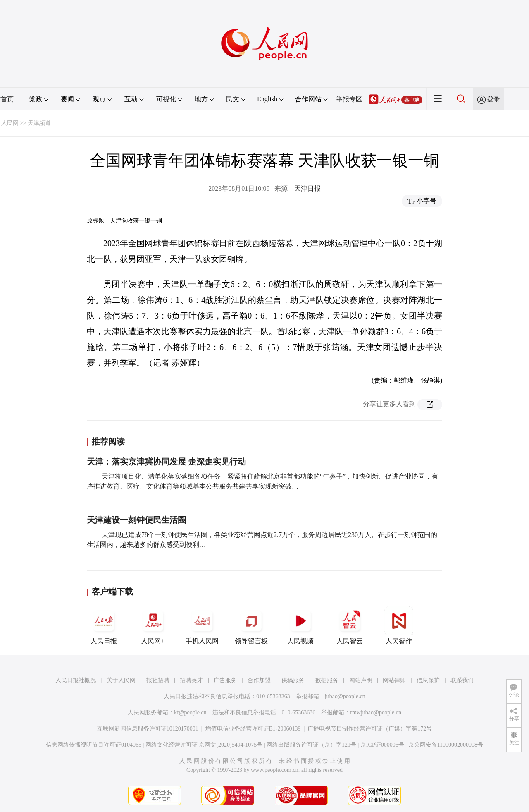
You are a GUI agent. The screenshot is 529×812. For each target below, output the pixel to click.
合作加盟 (259, 680)
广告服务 (225, 680)
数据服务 (327, 680)
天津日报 (307, 188)
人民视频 (300, 625)
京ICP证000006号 (382, 745)
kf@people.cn (190, 713)
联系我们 (462, 680)
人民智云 (350, 625)
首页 (7, 99)
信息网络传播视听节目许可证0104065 (94, 745)
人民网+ (153, 625)
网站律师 (394, 680)
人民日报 (104, 625)
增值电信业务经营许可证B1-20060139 (253, 729)
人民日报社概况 (76, 680)
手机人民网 (202, 625)
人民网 (10, 123)
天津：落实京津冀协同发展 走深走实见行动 (166, 462)
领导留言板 (251, 625)
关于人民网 (121, 680)
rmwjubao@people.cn (376, 713)
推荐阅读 (108, 441)
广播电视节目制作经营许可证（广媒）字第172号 (370, 729)
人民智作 (399, 625)
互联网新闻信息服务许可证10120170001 (148, 729)
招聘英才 (191, 680)
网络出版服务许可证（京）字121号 (311, 745)
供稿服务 (293, 680)
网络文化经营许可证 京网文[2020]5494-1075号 (204, 745)
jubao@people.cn (345, 696)
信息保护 (428, 680)
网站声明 (361, 680)
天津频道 (39, 123)
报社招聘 (158, 680)
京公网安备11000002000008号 (446, 745)
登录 (493, 99)
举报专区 (349, 99)
